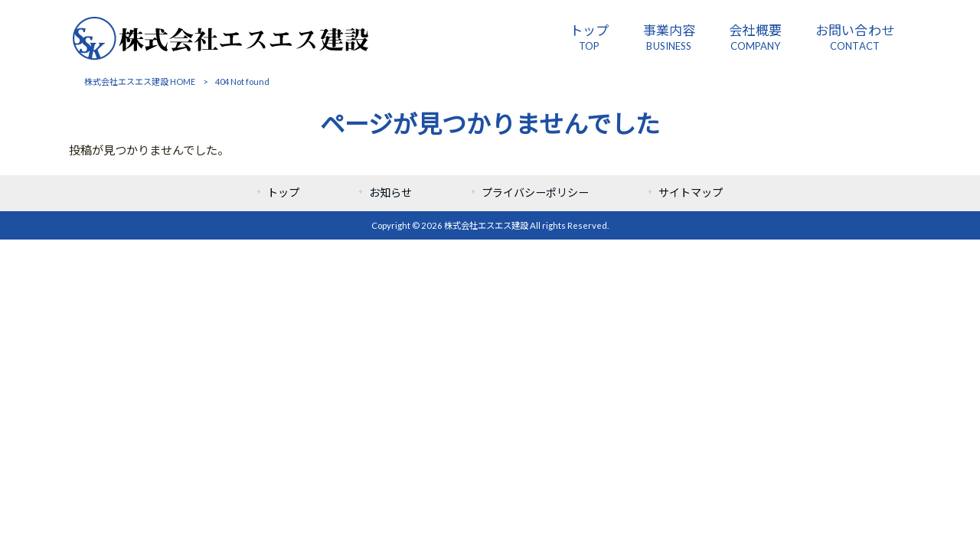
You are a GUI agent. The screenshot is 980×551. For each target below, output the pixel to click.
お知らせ (390, 192)
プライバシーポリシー (535, 192)
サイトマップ (691, 192)
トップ (283, 192)
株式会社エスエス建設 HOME (140, 82)
